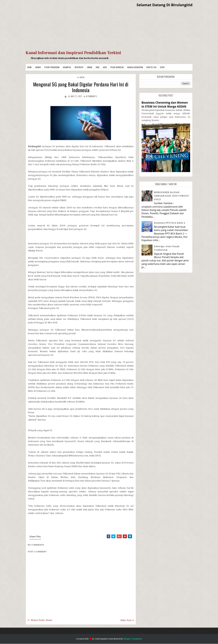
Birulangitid (34, 146)
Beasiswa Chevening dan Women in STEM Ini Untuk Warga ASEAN (165, 104)
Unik (98, 67)
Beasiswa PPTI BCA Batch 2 (170, 223)
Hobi (105, 67)
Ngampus (67, 67)
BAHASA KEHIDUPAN (135, 67)
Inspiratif (79, 67)
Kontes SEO (152, 67)
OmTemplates (102, 639)
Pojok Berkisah (117, 67)
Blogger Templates (133, 639)
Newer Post (37, 620)
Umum (90, 67)
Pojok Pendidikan (52, 67)
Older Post (126, 620)
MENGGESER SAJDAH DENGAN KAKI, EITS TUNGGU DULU (171, 196)
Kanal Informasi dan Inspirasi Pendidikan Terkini (73, 53)
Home (30, 67)
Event (163, 67)
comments (91, 96)
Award (38, 67)
